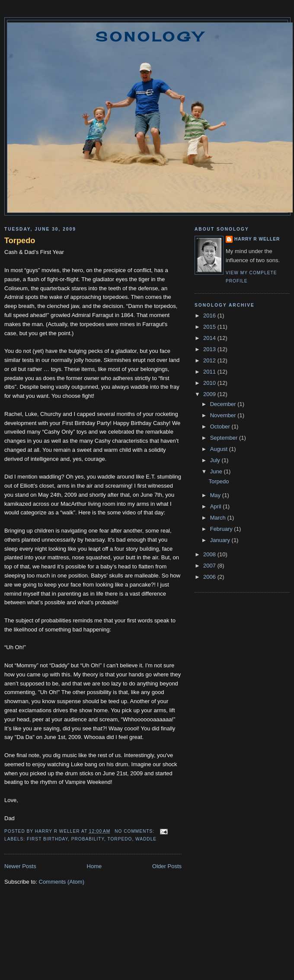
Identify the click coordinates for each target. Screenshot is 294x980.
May (216, 495)
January (221, 540)
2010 (210, 383)
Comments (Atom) (62, 882)
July (216, 460)
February (222, 529)
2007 (210, 566)
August (220, 449)
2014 (210, 338)
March (219, 518)
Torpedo (20, 241)
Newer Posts (20, 866)
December (224, 404)
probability (88, 839)
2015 (210, 327)
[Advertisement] (147, 946)
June (217, 471)
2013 (210, 349)
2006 (210, 577)
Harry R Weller (257, 239)
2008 (210, 554)
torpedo (120, 839)
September (225, 438)
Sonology (150, 37)
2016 (210, 316)
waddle (146, 839)
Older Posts (167, 866)
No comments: (135, 831)
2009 (210, 394)
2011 (210, 372)
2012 (210, 360)
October (221, 427)
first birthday (47, 839)
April (217, 506)
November (224, 415)
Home (94, 866)
